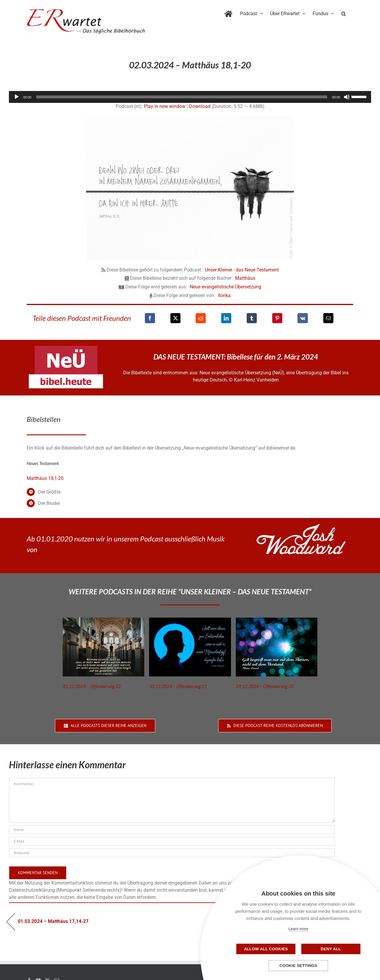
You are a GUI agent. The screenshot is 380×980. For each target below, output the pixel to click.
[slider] (182, 97)
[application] (190, 97)
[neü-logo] (66, 348)
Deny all (328, 949)
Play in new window (165, 106)
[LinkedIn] (226, 318)
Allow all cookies (269, 949)
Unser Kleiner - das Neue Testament (242, 270)
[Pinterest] (277, 318)
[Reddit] (201, 318)
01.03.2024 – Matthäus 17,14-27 (53, 921)
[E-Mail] (328, 318)
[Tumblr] (252, 318)
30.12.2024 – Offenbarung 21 (178, 686)
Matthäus (245, 278)
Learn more (298, 929)
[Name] (172, 830)
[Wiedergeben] (17, 97)
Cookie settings (298, 966)
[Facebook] (150, 318)
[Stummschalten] (347, 97)
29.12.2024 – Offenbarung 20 (265, 686)
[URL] (172, 853)
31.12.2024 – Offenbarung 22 (92, 686)
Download (200, 106)
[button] (344, 12)
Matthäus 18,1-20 (45, 478)
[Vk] (303, 318)
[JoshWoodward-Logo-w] (301, 526)
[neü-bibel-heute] (66, 377)
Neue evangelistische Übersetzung (225, 287)
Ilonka (224, 295)
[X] (175, 318)
